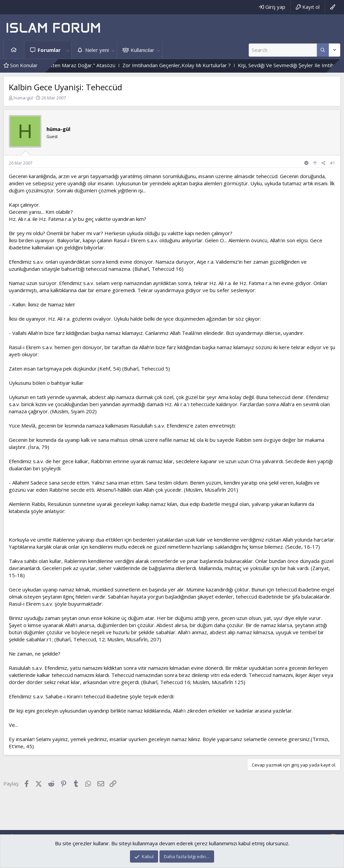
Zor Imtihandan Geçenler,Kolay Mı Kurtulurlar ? (186, 65)
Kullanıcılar (142, 50)
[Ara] (283, 50)
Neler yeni (97, 50)
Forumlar (49, 50)
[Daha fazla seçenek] (323, 50)
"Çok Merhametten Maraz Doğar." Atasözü (76, 65)
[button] (68, 50)
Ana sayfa (14, 50)
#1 (333, 163)
